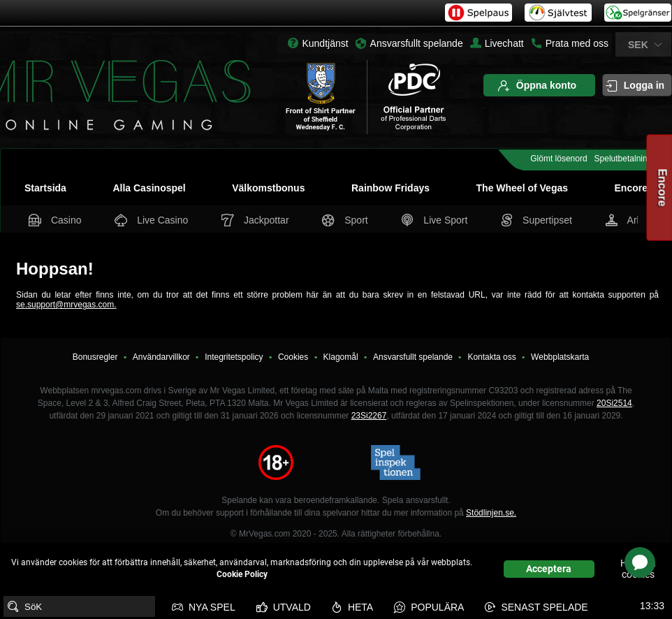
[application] (640, 562)
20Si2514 (614, 403)
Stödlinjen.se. (491, 513)
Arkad (630, 220)
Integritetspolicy (234, 357)
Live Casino (153, 220)
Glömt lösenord (558, 159)
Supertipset (538, 220)
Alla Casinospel (149, 188)
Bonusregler (95, 357)
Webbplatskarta (560, 357)
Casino (56, 220)
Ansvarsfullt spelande (417, 43)
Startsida (45, 188)
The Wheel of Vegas (522, 188)
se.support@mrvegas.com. (66, 305)
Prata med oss (570, 43)
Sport (346, 220)
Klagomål (341, 357)
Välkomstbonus (268, 188)
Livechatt (497, 43)
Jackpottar (256, 220)
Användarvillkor (161, 357)
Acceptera (549, 569)
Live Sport (436, 220)
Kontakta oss (491, 357)
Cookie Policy (242, 574)
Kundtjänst (325, 43)
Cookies (293, 357)
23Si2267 (369, 416)
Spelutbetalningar (627, 159)
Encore (631, 188)
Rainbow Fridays (390, 188)
